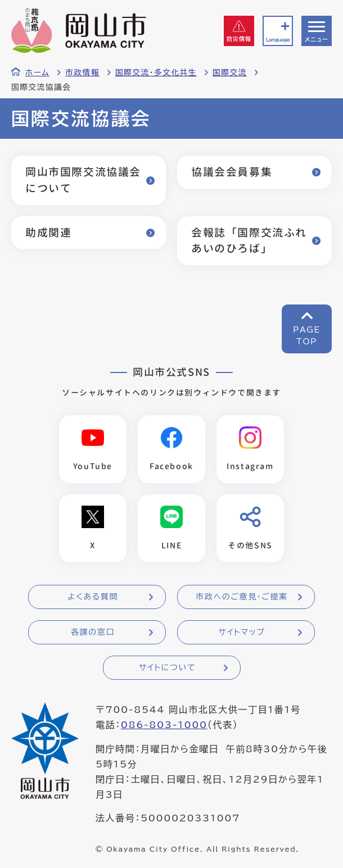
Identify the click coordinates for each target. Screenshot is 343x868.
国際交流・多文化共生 (156, 72)
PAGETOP (307, 336)
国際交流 (230, 72)
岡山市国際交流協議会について (83, 180)
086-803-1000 (164, 725)
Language (278, 40)
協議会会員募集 (232, 172)
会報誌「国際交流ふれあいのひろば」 (249, 240)
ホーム (37, 72)
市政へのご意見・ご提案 (242, 597)
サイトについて (167, 667)
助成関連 (48, 232)
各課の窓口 (93, 632)
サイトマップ (242, 632)
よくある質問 (93, 597)
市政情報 (82, 72)
